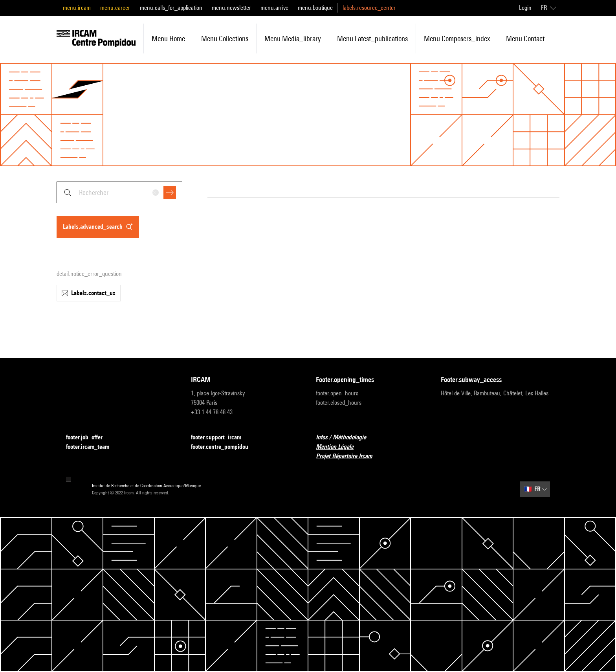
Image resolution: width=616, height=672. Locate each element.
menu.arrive (274, 8)
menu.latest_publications (372, 39)
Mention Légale (339, 447)
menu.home (168, 39)
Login (525, 8)
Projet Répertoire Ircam (349, 456)
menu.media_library (293, 39)
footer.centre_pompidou (224, 447)
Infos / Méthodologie (346, 438)
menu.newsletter (231, 8)
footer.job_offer (89, 438)
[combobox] (119, 192)
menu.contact (525, 39)
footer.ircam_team (92, 447)
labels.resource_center (369, 8)
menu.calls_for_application (171, 8)
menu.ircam (77, 8)
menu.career (115, 8)
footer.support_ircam (221, 438)
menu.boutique (315, 8)
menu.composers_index (457, 39)
